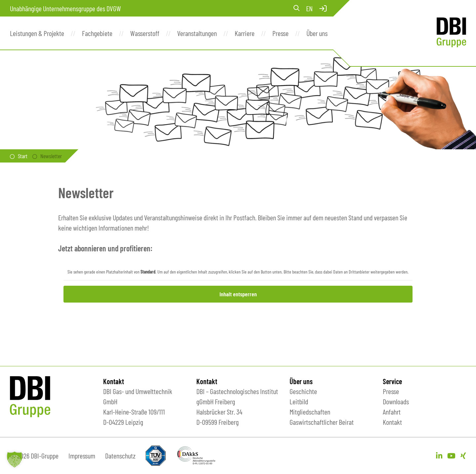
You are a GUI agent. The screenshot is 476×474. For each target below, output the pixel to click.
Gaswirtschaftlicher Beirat (322, 422)
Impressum (82, 456)
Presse (391, 391)
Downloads (396, 401)
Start (23, 156)
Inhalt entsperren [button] (238, 294)
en (309, 8)
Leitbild (299, 401)
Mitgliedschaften (310, 412)
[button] (15, 459)
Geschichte (303, 391)
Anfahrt (392, 412)
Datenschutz (120, 456)
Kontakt (392, 422)
